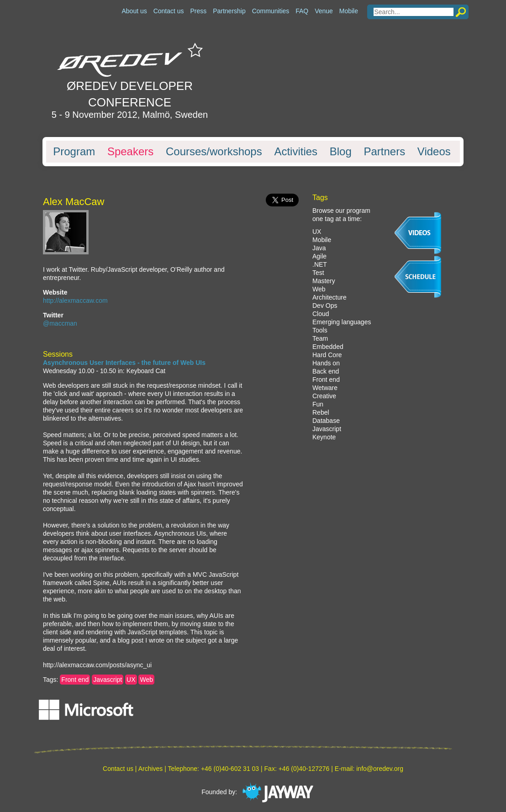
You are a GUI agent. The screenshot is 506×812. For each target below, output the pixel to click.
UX (131, 680)
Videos (434, 152)
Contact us (169, 11)
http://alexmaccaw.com (75, 301)
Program (74, 152)
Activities (296, 152)
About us (134, 11)
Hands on (326, 363)
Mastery (324, 281)
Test (318, 273)
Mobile (349, 11)
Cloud (321, 314)
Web (146, 680)
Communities (271, 11)
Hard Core (327, 355)
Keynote (324, 437)
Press (198, 11)
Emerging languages (342, 322)
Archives (151, 769)
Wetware (325, 388)
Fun (318, 404)
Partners (384, 152)
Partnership (229, 11)
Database (326, 421)
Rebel (321, 412)
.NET (320, 264)
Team (320, 338)
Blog (341, 152)
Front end (75, 680)
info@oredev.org (380, 769)
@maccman (60, 323)
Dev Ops (325, 306)
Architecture (329, 297)
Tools (320, 330)
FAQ (302, 11)
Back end (326, 371)
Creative (324, 396)
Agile (319, 256)
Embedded (328, 347)
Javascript (108, 680)
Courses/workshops (214, 152)
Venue (324, 11)
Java (319, 248)
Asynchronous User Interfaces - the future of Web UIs (124, 363)
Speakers (130, 152)
